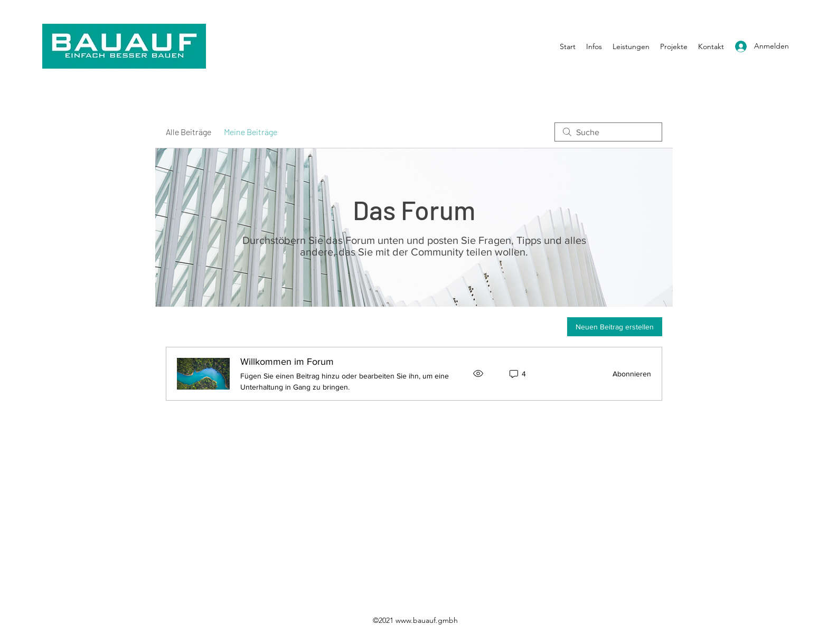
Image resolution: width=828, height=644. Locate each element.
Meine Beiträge (251, 132)
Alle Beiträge (189, 132)
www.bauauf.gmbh (427, 620)
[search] (608, 132)
